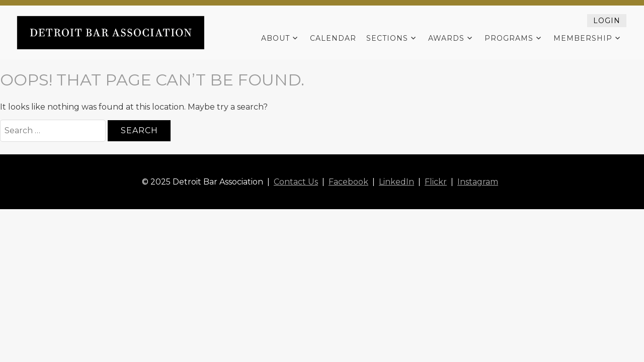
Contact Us (296, 182)
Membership (583, 38)
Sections (387, 38)
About (275, 38)
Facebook (348, 182)
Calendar (333, 38)
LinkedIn (396, 182)
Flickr (436, 182)
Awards (446, 38)
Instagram (478, 182)
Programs (509, 38)
